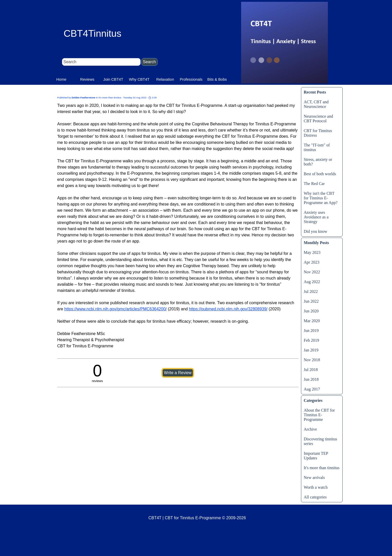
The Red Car (314, 184)
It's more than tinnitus (322, 468)
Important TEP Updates (316, 456)
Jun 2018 (311, 379)
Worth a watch (316, 487)
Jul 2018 (311, 370)
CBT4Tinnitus (93, 33)
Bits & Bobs (217, 79)
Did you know (316, 231)
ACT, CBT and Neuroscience (316, 104)
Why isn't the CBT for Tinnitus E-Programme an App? (321, 198)
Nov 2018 (312, 360)
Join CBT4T (113, 79)
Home (61, 79)
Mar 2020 (312, 321)
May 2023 (312, 252)
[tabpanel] (197, 528)
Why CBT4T (139, 79)
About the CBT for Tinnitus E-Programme (319, 415)
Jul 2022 (311, 291)
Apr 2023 (312, 262)
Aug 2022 (312, 282)
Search (149, 62)
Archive (311, 429)
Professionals (191, 79)
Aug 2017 (312, 389)
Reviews (87, 79)
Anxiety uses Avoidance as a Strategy (316, 217)
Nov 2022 (312, 272)
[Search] (101, 62)
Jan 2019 (311, 350)
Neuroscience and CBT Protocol (318, 119)
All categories (315, 497)
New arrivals (314, 478)
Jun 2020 (311, 311)
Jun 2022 (311, 301)
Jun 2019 (311, 331)
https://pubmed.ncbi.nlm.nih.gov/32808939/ (228, 309)
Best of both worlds (320, 174)
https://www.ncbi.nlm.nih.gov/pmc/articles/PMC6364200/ (115, 309)
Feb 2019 (312, 340)
